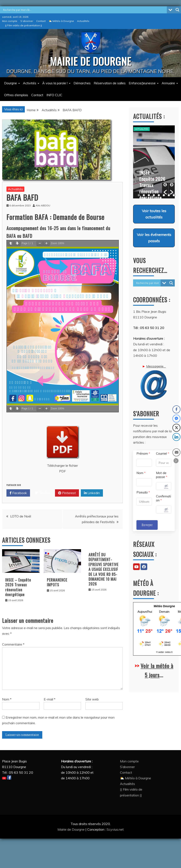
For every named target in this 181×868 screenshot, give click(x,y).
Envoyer (147, 525)
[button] (165, 188)
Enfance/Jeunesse (142, 83)
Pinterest (67, 493)
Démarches (82, 83)
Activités (30, 83)
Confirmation (164, 498)
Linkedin (92, 493)
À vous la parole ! (55, 83)
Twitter (42, 493)
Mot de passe (162, 475)
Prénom (143, 454)
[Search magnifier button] (177, 10)
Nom (7, 699)
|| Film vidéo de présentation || (24, 25)
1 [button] (139, 195)
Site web (92, 699)
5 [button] (159, 195)
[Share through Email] (176, 452)
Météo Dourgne (164, 606)
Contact (41, 21)
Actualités (83, 21)
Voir (154, 214)
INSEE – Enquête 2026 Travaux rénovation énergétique (18, 587)
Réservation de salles (110, 83)
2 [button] (144, 195)
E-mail (50, 699)
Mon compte (10, 21)
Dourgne (11, 83)
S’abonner (27, 21)
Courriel (163, 454)
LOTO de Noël (21, 516)
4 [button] (154, 195)
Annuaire (168, 83)
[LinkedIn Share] (176, 437)
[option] (154, 162)
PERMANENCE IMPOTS (57, 582)
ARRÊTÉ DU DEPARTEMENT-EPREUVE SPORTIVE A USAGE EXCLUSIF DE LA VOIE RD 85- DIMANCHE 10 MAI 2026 (104, 569)
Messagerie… (154, 382)
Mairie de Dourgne (71, 829)
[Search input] (84, 10)
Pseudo (143, 492)
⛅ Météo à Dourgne (61, 21)
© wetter (160, 652)
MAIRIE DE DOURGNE (91, 61)
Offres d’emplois (16, 95)
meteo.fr (169, 652)
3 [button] (149, 195)
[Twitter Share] (176, 428)
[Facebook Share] (176, 409)
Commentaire (13, 644)
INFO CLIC (54, 95)
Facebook (18, 493)
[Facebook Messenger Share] (176, 419)
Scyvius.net (115, 829)
